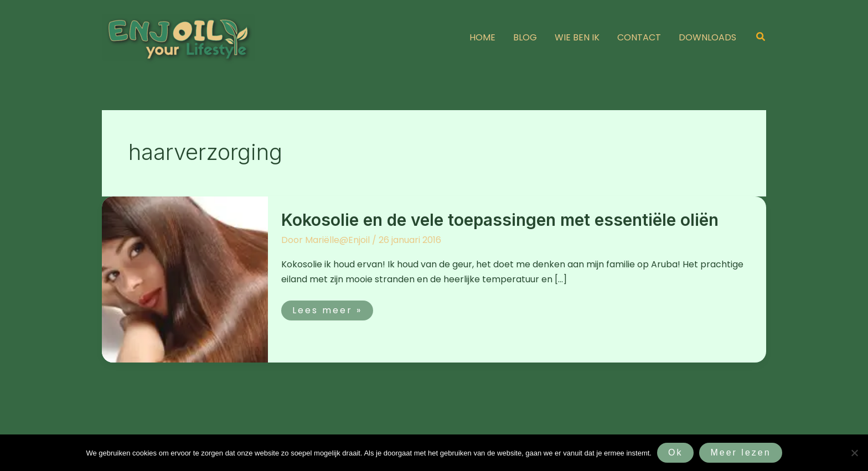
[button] (761, 38)
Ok (675, 452)
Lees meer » (331, 309)
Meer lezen (740, 452)
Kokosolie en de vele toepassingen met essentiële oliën (500, 220)
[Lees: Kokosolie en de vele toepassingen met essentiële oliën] (185, 279)
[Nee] (854, 453)
